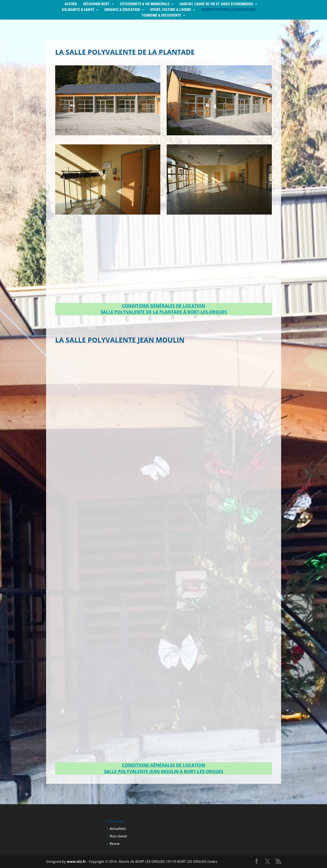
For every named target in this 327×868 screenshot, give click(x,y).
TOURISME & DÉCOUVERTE (161, 16)
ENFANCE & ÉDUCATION (122, 10)
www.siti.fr (76, 861)
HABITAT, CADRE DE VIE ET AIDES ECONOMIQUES (216, 4)
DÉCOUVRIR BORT (96, 4)
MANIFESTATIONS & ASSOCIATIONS (229, 10)
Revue (115, 843)
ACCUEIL (71, 4)
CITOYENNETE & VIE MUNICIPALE (145, 4)
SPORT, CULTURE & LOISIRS (171, 10)
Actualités (118, 828)
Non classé (118, 836)
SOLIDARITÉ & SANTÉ (78, 10)
